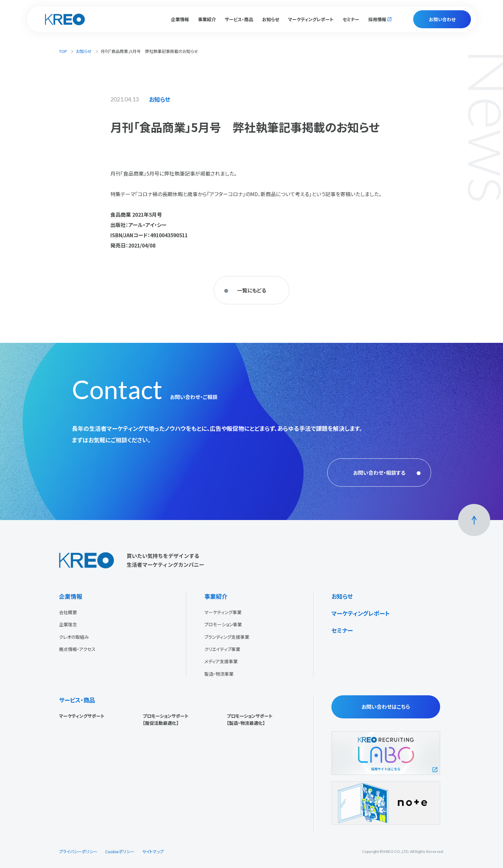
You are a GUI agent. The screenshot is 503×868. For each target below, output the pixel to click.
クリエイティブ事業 (222, 649)
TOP (63, 51)
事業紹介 (216, 596)
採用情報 (377, 19)
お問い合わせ (442, 19)
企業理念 (68, 624)
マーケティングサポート (82, 716)
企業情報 (71, 596)
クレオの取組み (74, 637)
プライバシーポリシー (78, 851)
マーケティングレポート (311, 19)
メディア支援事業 (221, 661)
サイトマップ (153, 851)
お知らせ (271, 19)
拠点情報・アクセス (77, 649)
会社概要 (68, 612)
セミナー (351, 19)
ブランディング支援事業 (227, 637)
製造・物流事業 (219, 674)
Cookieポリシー (120, 851)
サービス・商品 (77, 700)
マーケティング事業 (223, 612)
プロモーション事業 (223, 624)
